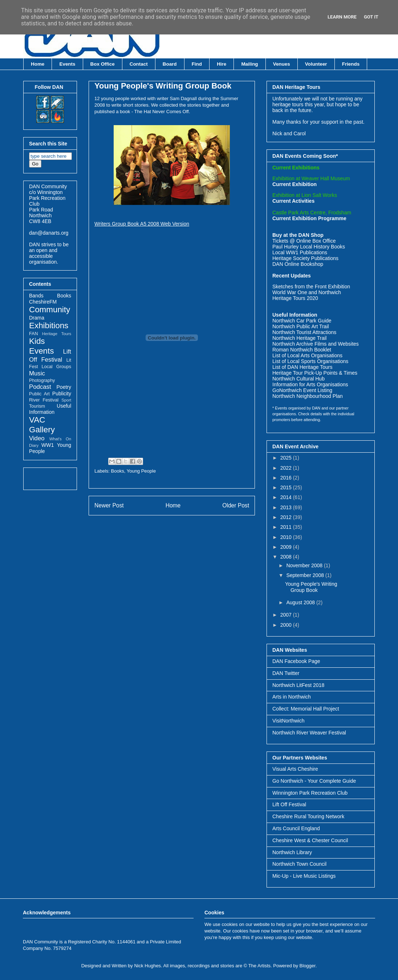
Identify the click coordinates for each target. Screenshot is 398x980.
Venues (282, 64)
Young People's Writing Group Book (163, 86)
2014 (287, 497)
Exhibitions (49, 326)
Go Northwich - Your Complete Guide (314, 781)
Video (37, 438)
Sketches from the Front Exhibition (311, 287)
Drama (37, 318)
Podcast (40, 387)
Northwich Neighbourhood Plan (308, 396)
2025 (287, 458)
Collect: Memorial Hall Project (306, 709)
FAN (34, 334)
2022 (287, 468)
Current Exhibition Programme (309, 218)
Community (50, 310)
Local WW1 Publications (300, 252)
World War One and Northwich (307, 292)
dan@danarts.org (49, 233)
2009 (287, 547)
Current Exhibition (295, 184)
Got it (371, 17)
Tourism (37, 406)
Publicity (62, 394)
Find (197, 64)
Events (68, 64)
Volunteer (316, 64)
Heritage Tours (57, 334)
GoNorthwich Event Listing (302, 390)
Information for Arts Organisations (310, 384)
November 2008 (305, 565)
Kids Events (41, 346)
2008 (287, 557)
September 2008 (306, 575)
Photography (42, 380)
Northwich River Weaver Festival (309, 733)
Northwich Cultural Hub (298, 379)
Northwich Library (292, 852)
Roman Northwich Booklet (302, 350)
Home (38, 64)
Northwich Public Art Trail (301, 326)
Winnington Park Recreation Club (310, 793)
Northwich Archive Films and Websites (316, 344)
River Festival (44, 400)
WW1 (48, 445)
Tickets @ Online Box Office (304, 241)
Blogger (308, 966)
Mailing (249, 64)
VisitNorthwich (288, 721)
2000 (287, 625)
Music (37, 373)
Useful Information (50, 409)
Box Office (103, 64)
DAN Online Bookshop (298, 264)
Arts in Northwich (292, 697)
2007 (287, 615)
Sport (66, 400)
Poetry (64, 387)
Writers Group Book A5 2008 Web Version (142, 224)
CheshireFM (43, 302)
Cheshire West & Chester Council (310, 840)
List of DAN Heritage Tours (302, 367)
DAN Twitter (286, 673)
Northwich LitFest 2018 (298, 685)
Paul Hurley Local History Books (309, 247)
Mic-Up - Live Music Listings (304, 876)
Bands (36, 296)
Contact (139, 64)
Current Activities (293, 201)
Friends (351, 64)
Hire (222, 64)
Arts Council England (296, 828)
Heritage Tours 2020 (295, 298)
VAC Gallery (42, 425)
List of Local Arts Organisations (307, 355)
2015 (287, 487)
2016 (287, 478)
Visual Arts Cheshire (295, 769)
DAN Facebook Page (296, 661)
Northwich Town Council (299, 864)
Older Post (236, 505)
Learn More (342, 17)
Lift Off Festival (289, 804)
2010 (287, 537)
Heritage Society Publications (305, 258)
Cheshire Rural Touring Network (308, 816)
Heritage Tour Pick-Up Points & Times (315, 373)
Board (170, 64)
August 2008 (301, 602)
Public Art (39, 394)
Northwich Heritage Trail (299, 338)
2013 (287, 507)
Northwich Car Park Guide (302, 321)
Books (118, 471)
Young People (141, 471)
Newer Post (109, 505)
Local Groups (56, 367)
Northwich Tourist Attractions (304, 332)
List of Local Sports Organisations (310, 361)
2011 (287, 527)
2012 (287, 517)
